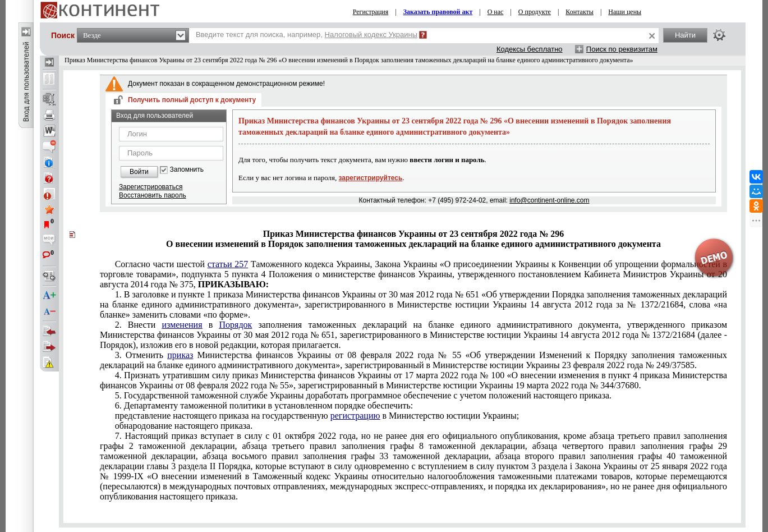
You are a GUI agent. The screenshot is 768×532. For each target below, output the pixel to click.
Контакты (580, 12)
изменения (182, 325)
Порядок (235, 325)
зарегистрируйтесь (371, 178)
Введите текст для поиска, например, (307, 35)
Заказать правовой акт (438, 12)
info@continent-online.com (549, 200)
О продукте (535, 12)
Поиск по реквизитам (622, 49)
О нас (496, 12)
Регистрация (371, 12)
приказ (180, 355)
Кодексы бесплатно (530, 49)
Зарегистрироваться (151, 187)
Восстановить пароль (153, 195)
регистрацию (355, 416)
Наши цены (625, 12)
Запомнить (187, 170)
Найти (685, 35)
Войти (139, 172)
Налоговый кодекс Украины (371, 35)
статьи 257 (228, 264)
